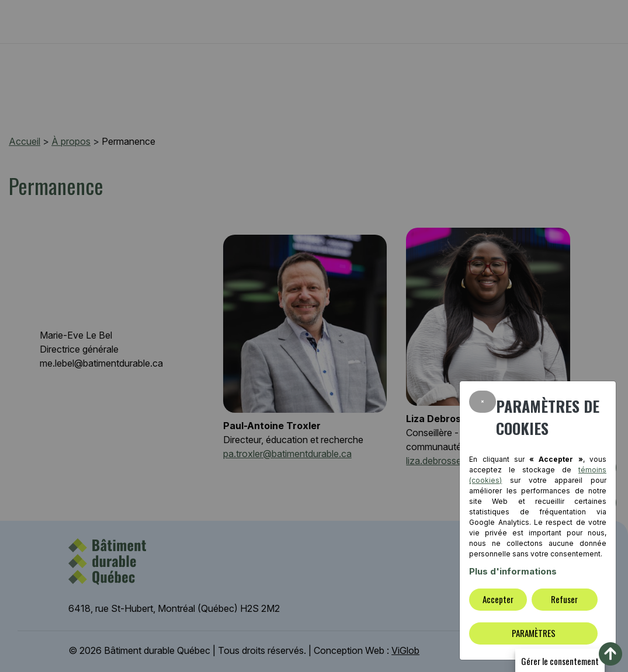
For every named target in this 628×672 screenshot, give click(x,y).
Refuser (564, 599)
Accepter (498, 599)
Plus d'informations (513, 571)
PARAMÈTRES (534, 633)
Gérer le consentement (560, 661)
